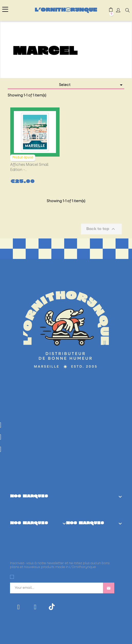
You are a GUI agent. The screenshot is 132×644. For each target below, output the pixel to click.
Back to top (101, 229)
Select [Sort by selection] (92, 85)
